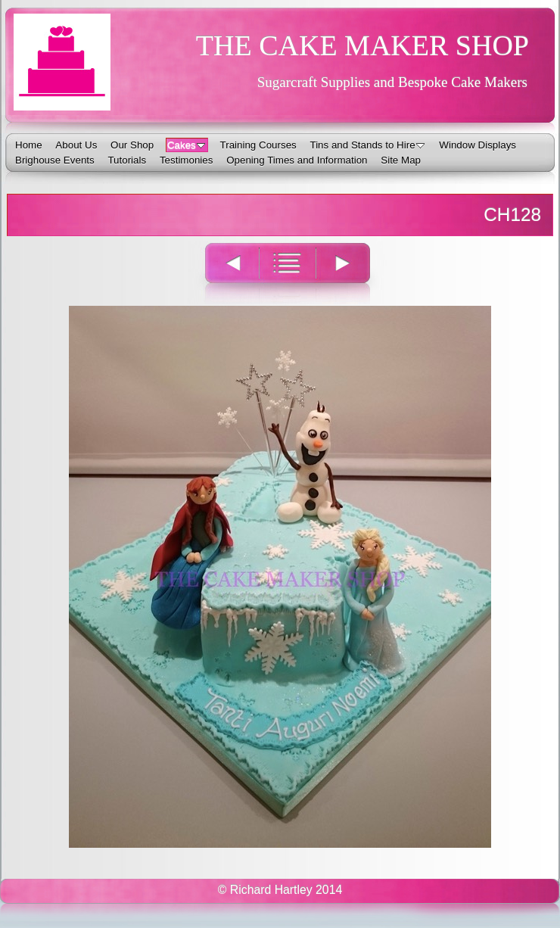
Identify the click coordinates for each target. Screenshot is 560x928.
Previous (223, 273)
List (287, 273)
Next (352, 273)
